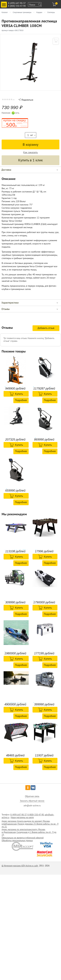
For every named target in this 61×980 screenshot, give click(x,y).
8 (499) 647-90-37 (17, 3)
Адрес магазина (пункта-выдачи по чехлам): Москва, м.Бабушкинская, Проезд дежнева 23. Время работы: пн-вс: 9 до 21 (30, 824)
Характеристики (10, 303)
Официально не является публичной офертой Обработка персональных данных (23, 839)
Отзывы (6, 309)
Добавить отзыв (46, 328)
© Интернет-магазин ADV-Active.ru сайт (20, 866)
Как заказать (30, 152)
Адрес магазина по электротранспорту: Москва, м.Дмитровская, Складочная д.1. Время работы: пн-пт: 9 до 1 (29, 832)
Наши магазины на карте (22, 817)
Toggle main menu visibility (4, 3)
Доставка (6, 170)
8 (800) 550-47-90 (17, 6)
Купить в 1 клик (30, 160)
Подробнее (21, 400)
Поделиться (26, 100)
